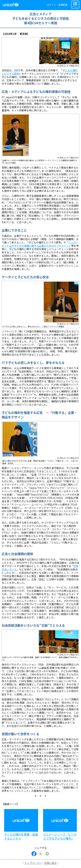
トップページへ (33, 863)
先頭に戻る (50, 863)
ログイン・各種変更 (57, 5)
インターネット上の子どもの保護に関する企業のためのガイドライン (40, 244)
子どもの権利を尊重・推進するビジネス (21, 836)
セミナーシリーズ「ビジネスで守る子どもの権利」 (60, 836)
